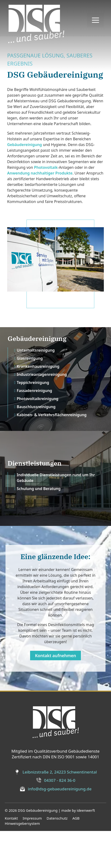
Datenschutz (57, 855)
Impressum (32, 855)
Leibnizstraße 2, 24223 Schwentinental (60, 809)
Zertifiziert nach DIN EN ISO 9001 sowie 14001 (55, 794)
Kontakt (11, 855)
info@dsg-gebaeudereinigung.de (60, 826)
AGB (76, 855)
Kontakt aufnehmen (55, 693)
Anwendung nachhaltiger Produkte (40, 210)
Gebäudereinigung (25, 182)
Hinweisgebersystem (22, 861)
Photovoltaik (46, 205)
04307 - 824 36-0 (60, 818)
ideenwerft (86, 848)
